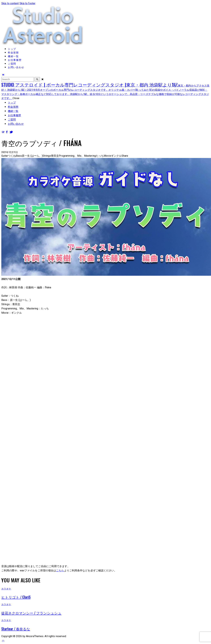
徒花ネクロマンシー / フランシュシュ (31, 613)
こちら (60, 570)
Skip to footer (27, 3)
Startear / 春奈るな (16, 629)
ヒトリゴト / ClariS (16, 597)
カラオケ (6, 588)
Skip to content (10, 3)
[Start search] (37, 79)
